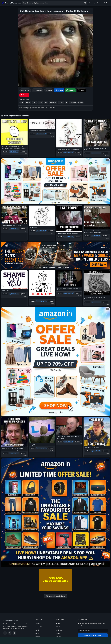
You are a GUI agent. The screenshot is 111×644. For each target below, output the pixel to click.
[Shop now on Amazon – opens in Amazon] (55, 362)
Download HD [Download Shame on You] (14, 294)
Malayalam (60, 630)
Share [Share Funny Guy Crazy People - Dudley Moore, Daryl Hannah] (78, 441)
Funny (37, 633)
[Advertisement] (55, 640)
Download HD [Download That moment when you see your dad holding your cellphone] (96, 302)
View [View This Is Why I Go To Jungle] (87, 451)
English (106, 3)
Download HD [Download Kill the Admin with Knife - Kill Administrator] (69, 152)
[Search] (85, 3)
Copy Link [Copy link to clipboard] (25, 90)
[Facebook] (5, 633)
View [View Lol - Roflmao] (33, 231)
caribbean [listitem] (73, 102)
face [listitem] (46, 102)
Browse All (38, 627)
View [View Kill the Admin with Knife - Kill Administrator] (60, 152)
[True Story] (42, 283)
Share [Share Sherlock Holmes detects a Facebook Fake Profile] (78, 293)
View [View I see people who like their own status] (60, 237)
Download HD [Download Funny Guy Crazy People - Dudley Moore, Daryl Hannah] (69, 441)
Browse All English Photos (55, 596)
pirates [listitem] (61, 102)
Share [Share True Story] (50, 301)
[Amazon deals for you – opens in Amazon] (55, 255)
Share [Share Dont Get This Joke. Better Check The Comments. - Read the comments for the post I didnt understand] (23, 151)
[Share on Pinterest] (24, 95)
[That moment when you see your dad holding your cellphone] (97, 283)
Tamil (58, 633)
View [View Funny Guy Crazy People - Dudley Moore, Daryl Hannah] (60, 441)
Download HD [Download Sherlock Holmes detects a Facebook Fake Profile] (69, 293)
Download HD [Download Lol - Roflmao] (41, 231)
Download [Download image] (38, 90)
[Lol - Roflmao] (42, 216)
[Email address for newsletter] (93, 630)
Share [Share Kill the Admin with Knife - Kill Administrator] (78, 152)
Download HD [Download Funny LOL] (41, 448)
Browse (99, 3)
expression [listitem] (53, 102)
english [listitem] (81, 102)
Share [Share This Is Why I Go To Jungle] (105, 451)
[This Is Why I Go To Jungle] (97, 432)
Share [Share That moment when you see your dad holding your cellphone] (105, 302)
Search (37, 630)
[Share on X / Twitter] (81, 90)
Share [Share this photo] (49, 90)
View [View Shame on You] (5, 294)
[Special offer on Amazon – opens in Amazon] (55, 181)
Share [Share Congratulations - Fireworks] (50, 134)
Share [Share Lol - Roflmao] (50, 231)
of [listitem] (67, 102)
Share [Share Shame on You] (23, 294)
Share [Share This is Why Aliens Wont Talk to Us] (23, 229)
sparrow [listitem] (28, 102)
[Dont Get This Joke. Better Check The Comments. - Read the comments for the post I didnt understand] (14, 132)
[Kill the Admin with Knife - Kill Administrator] (69, 133)
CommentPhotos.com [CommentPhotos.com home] (11, 620)
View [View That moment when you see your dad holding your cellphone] (87, 302)
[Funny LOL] (42, 430)
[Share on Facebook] (59, 90)
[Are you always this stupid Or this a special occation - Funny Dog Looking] (97, 217)
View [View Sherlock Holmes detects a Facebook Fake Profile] (60, 293)
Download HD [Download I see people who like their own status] (69, 237)
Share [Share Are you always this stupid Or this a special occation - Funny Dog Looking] (105, 236)
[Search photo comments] (52, 3)
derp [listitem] (34, 102)
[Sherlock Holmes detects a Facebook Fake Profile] (69, 278)
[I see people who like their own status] (69, 219)
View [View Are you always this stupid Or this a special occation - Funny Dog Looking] (87, 236)
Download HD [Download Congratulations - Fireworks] (41, 134)
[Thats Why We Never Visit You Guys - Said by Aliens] (97, 133)
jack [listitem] (22, 102)
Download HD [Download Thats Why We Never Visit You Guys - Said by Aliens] (96, 153)
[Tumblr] (14, 633)
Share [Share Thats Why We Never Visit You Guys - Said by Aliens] (105, 153)
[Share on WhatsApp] (70, 90)
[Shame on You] (14, 280)
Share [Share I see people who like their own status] (78, 237)
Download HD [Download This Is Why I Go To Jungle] (96, 451)
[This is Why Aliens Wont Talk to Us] (14, 215)
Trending (92, 3)
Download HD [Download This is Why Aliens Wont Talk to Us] (14, 229)
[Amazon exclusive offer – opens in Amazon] (55, 513)
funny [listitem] (40, 102)
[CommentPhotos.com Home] (11, 3)
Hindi (58, 627)
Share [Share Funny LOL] (50, 448)
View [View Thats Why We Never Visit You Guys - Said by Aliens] (87, 153)
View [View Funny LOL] (33, 448)
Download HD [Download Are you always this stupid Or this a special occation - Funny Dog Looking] (96, 236)
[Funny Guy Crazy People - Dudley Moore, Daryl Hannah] (69, 426)
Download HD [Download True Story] (41, 301)
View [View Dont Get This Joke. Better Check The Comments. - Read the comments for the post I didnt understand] (5, 151)
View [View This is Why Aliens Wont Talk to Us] (5, 229)
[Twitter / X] (10, 633)
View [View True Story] (33, 301)
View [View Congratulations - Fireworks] (33, 134)
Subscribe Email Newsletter (93, 635)
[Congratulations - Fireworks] (42, 124)
